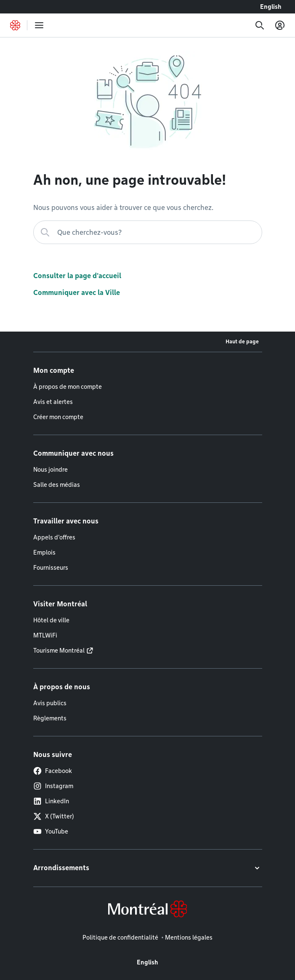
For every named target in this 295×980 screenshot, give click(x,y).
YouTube (51, 831)
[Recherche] (260, 25)
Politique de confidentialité (120, 938)
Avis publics (50, 703)
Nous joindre (50, 470)
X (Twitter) (54, 816)
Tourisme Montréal (59, 651)
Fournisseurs (51, 568)
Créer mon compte (58, 417)
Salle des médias (57, 485)
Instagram (53, 786)
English (271, 7)
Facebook (53, 771)
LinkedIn (51, 801)
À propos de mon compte (68, 387)
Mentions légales (189, 938)
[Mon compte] (280, 25)
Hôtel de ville (51, 620)
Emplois (44, 552)
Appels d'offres (54, 537)
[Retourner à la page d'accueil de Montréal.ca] (15, 25)
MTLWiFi (45, 635)
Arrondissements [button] (61, 868)
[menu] (39, 25)
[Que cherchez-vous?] (148, 232)
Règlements (50, 718)
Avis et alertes (53, 402)
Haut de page (242, 341)
